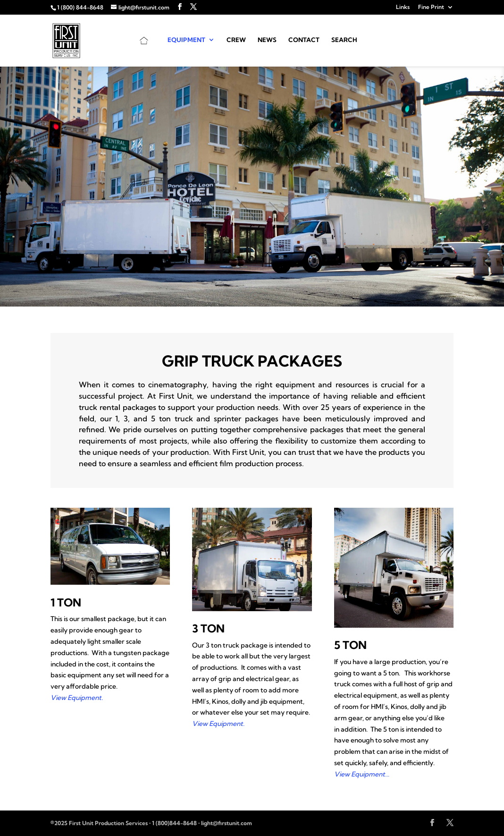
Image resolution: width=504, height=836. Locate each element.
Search (344, 40)
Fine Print (431, 7)
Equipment (186, 40)
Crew (236, 40)
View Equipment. (77, 698)
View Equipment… (362, 774)
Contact (304, 40)
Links (403, 7)
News (267, 40)
